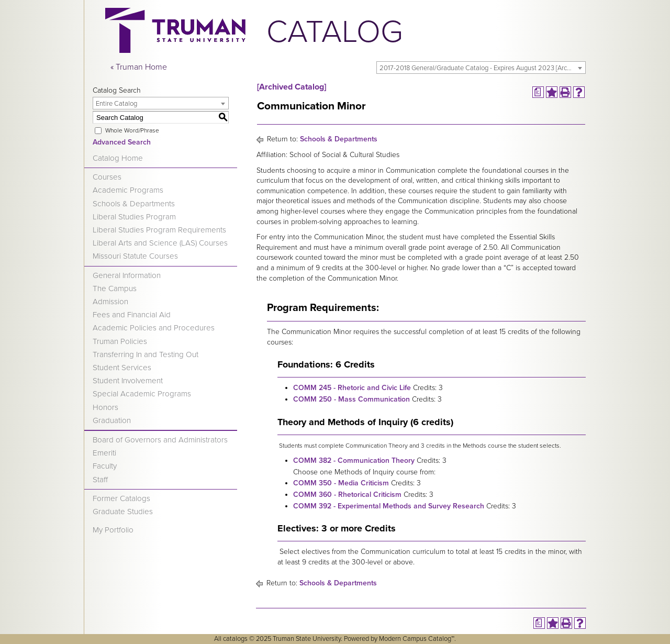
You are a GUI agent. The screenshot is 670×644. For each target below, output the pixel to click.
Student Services (122, 368)
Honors (105, 407)
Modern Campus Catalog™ (417, 639)
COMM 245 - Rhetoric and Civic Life (352, 388)
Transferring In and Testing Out (146, 354)
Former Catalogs (121, 498)
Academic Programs (128, 190)
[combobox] (481, 68)
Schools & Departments (134, 204)
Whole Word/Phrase (132, 130)
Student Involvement (128, 381)
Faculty (105, 466)
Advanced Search (122, 142)
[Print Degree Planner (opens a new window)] (538, 92)
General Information (127, 275)
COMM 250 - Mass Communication (351, 399)
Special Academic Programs (142, 394)
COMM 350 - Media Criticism (341, 483)
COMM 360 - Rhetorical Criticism (347, 495)
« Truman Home (139, 67)
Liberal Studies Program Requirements (159, 230)
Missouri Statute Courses (135, 256)
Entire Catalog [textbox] (116, 104)
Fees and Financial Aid (132, 315)
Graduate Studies (123, 512)
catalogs (235, 639)
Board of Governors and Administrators (160, 440)
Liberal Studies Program (134, 217)
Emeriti (104, 453)
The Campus (115, 288)
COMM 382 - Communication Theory (354, 460)
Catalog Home (118, 158)
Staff (100, 480)
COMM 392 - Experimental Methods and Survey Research (389, 506)
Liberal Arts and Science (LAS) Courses (160, 243)
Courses (107, 177)
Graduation (112, 420)
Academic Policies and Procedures (154, 328)
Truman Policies (120, 341)
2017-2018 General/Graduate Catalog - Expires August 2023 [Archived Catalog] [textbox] (482, 68)
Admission (110, 302)
